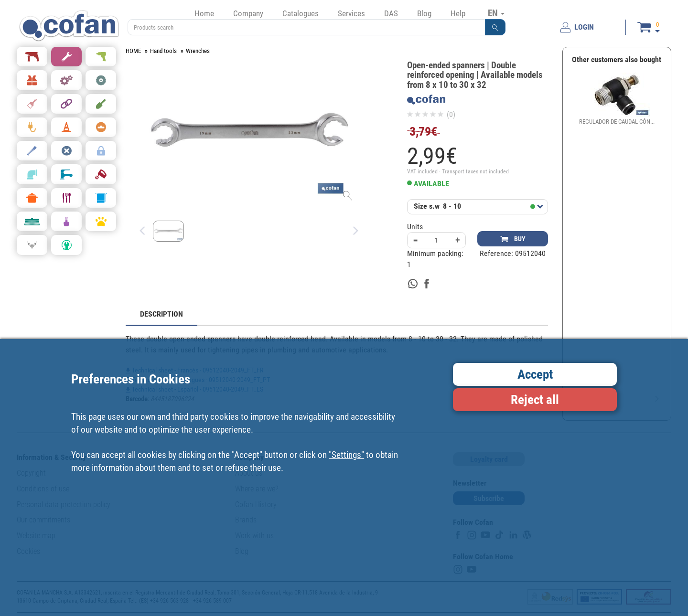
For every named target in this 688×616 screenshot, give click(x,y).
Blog (424, 13)
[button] (495, 27)
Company (248, 13)
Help (458, 13)
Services (351, 13)
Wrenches (198, 51)
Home (204, 13)
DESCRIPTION (161, 314)
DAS (391, 13)
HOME (133, 51)
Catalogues (301, 13)
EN (496, 13)
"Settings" (346, 455)
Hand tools (163, 51)
